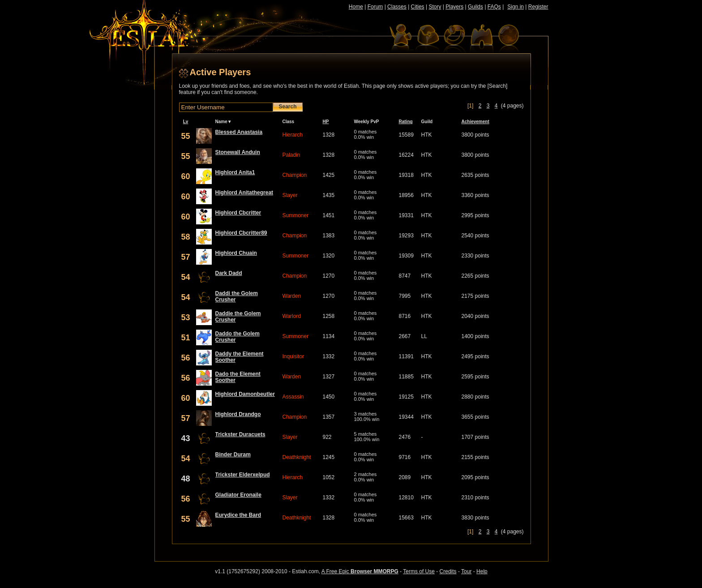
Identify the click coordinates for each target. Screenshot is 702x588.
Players (454, 7)
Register (538, 7)
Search (288, 107)
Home (356, 7)
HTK (427, 135)
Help (482, 571)
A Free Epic (360, 571)
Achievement (475, 122)
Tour (466, 571)
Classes (397, 7)
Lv (186, 122)
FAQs (494, 7)
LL (424, 336)
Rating (406, 122)
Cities (418, 7)
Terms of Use (419, 571)
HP (326, 122)
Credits (448, 571)
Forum (375, 7)
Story (435, 7)
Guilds (475, 7)
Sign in (516, 7)
